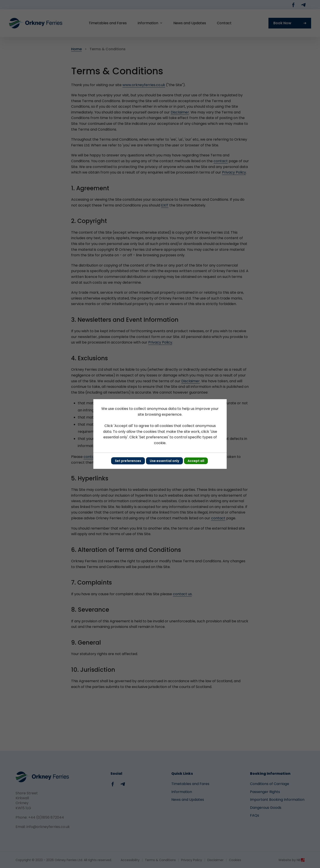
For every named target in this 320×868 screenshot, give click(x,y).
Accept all (196, 461)
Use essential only (164, 461)
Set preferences (128, 461)
